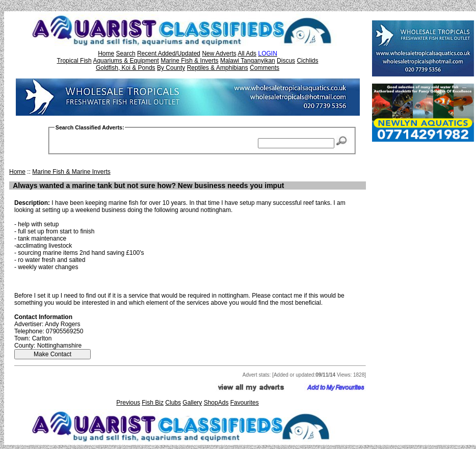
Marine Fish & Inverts (189, 61)
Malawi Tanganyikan (248, 61)
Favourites (245, 403)
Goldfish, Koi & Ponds (126, 68)
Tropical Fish (74, 61)
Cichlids (307, 61)
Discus (286, 61)
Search (126, 54)
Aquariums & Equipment (126, 61)
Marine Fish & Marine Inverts (71, 172)
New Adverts (219, 54)
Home (106, 54)
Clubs (173, 403)
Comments (265, 68)
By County (171, 68)
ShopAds (216, 403)
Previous (128, 403)
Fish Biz (153, 403)
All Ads (247, 54)
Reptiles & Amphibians (218, 68)
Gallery (192, 403)
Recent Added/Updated (169, 54)
